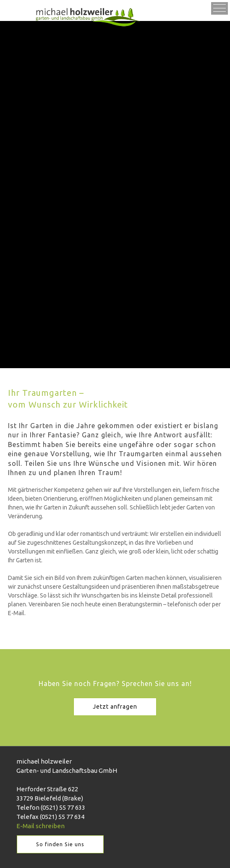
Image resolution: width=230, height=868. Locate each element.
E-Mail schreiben (41, 826)
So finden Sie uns (60, 844)
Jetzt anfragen (115, 707)
